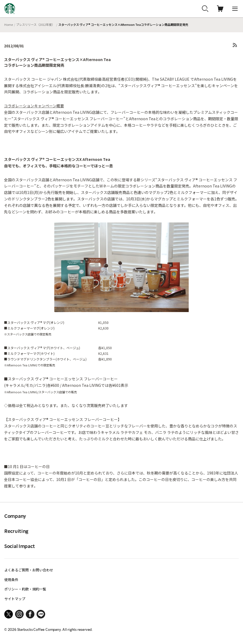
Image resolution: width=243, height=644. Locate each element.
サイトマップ (15, 599)
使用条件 (11, 580)
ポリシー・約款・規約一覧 (25, 589)
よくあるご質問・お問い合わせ (29, 570)
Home (9, 24)
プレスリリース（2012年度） (35, 24)
